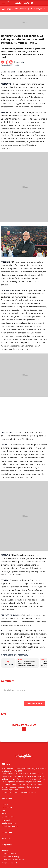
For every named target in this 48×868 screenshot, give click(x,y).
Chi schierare (7, 807)
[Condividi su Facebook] (7, 62)
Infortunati (6, 820)
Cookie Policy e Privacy (11, 857)
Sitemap (5, 850)
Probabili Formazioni (10, 826)
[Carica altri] (24, 729)
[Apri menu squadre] (8, 3)
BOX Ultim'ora (21, 9)
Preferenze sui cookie (10, 863)
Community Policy (9, 853)
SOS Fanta (6, 9)
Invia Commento (35, 703)
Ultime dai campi (9, 817)
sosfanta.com (12, 774)
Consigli (5, 804)
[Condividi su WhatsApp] (3, 62)
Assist (4, 814)
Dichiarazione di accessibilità (13, 860)
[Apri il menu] (3, 3)
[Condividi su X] (11, 62)
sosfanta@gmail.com (10, 790)
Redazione (6, 838)
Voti (3, 811)
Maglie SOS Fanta (9, 823)
